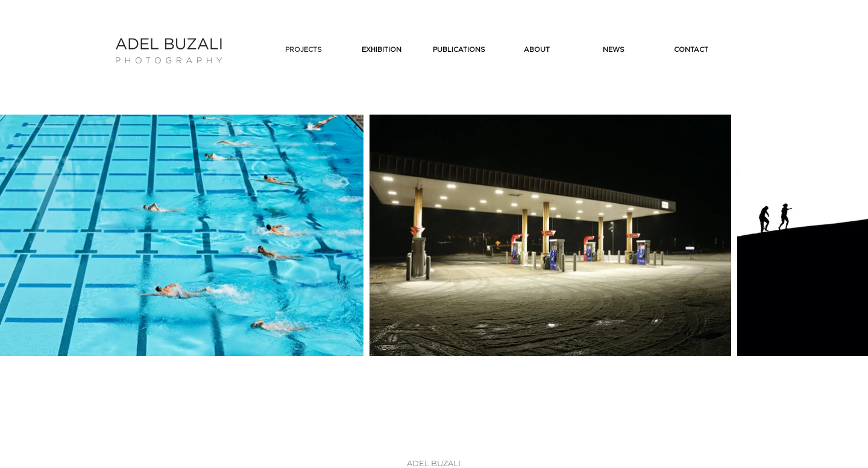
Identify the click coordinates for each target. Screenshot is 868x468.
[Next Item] (853, 236)
